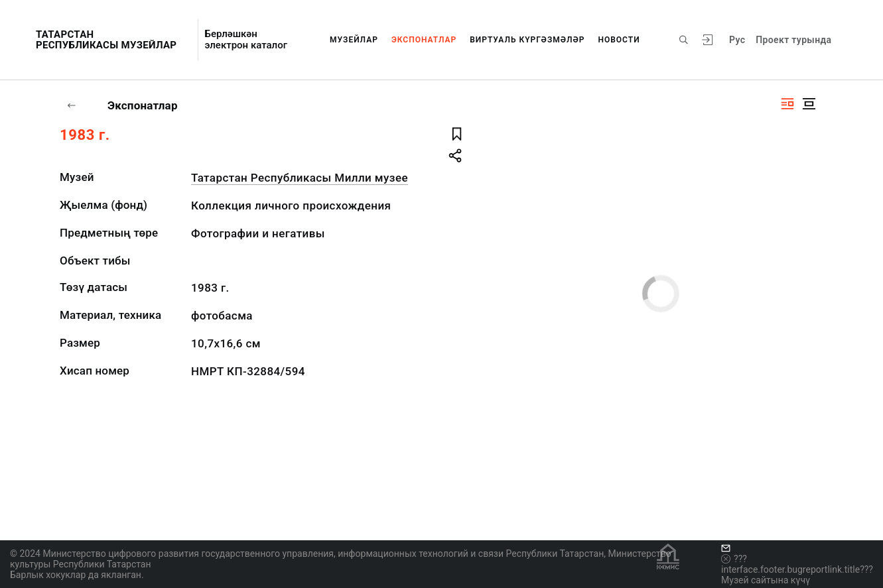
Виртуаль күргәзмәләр (527, 40)
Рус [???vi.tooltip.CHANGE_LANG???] (737, 40)
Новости (619, 40)
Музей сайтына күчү (766, 580)
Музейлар (354, 40)
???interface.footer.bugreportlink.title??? (797, 564)
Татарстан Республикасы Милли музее (300, 178)
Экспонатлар (424, 40)
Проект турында (793, 40)
